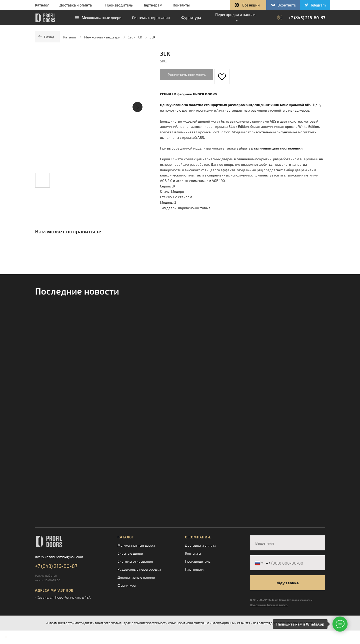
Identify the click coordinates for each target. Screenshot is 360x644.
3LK (152, 37)
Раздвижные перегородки (139, 569)
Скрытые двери (130, 553)
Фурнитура (127, 585)
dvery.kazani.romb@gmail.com (59, 557)
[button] (248, 5)
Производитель (119, 5)
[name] (287, 543)
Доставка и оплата (76, 5)
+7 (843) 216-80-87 (307, 17)
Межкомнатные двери (102, 37)
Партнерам (152, 5)
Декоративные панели (136, 577)
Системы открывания (135, 561)
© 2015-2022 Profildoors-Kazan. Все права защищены (281, 600)
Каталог (42, 5)
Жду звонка (288, 583)
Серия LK (135, 37)
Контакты (181, 5)
